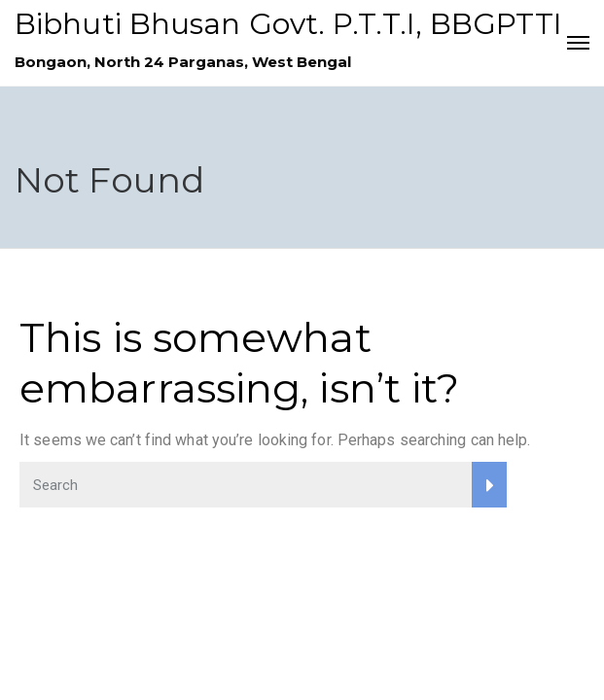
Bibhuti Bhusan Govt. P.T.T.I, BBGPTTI (288, 24)
